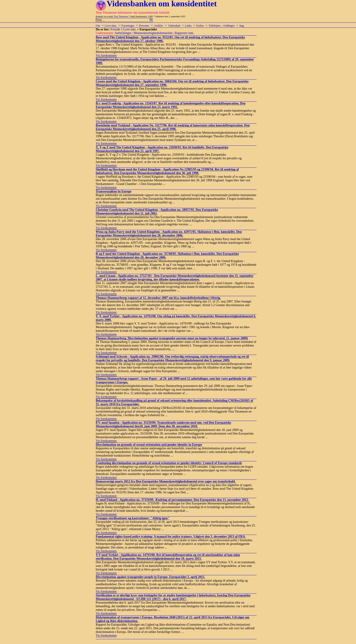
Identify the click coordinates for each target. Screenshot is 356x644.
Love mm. (113, 26)
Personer (146, 26)
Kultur (202, 26)
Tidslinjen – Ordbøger (224, 26)
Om (100, 26)
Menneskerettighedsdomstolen (153, 33)
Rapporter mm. (184, 33)
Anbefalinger (123, 33)
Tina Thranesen (121, 16)
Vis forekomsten (106, 55)
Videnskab (176, 26)
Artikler (161, 26)
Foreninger (130, 26)
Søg (242, 26)
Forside (115, 29)
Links (190, 26)
